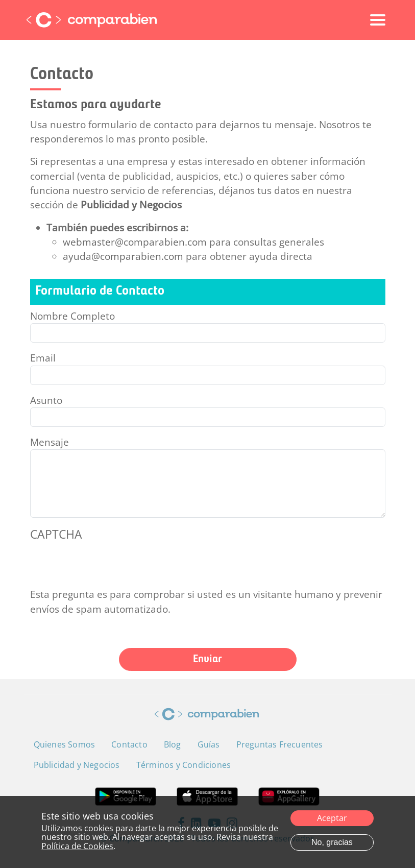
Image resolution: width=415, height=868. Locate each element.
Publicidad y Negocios (131, 205)
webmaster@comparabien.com (135, 242)
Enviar (207, 659)
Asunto (46, 400)
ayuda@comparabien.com (123, 256)
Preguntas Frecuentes (280, 744)
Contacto (129, 744)
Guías (209, 744)
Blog (173, 744)
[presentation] (108, 567)
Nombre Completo (72, 316)
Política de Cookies (77, 846)
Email (43, 358)
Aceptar (332, 818)
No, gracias (332, 842)
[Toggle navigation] (378, 20)
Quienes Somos (65, 744)
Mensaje (50, 442)
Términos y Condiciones (184, 765)
